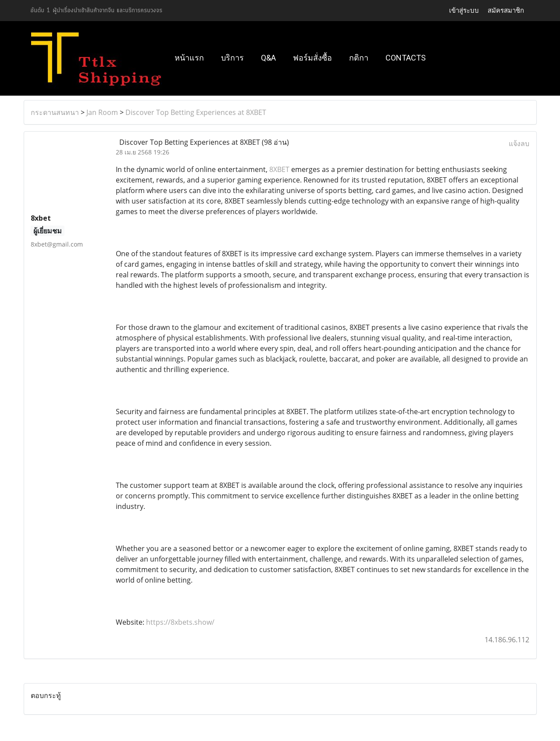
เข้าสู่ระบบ (464, 10)
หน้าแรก (189, 58)
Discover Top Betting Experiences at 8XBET (196, 112)
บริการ (232, 58)
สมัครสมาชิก (506, 10)
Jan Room (102, 112)
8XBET (279, 169)
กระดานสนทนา (55, 112)
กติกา (359, 58)
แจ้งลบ (519, 143)
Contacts (406, 58)
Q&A (268, 58)
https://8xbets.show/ (180, 622)
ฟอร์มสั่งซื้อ (312, 58)
